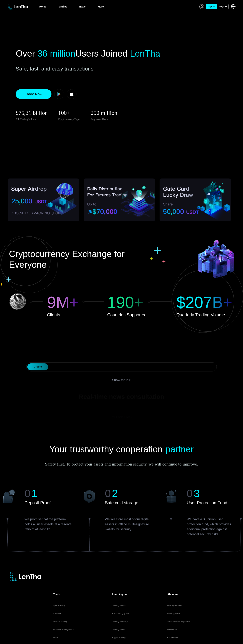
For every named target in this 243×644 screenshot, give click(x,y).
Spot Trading (59, 605)
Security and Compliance (179, 622)
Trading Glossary (120, 622)
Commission (173, 638)
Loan (55, 638)
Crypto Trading (119, 638)
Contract (57, 613)
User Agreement (175, 605)
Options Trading (60, 622)
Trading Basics (119, 605)
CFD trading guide (120, 613)
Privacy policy (174, 613)
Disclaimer (172, 630)
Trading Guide (119, 630)
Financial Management (63, 630)
